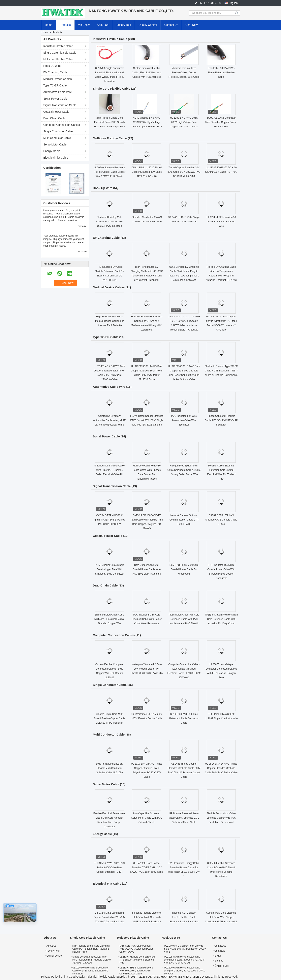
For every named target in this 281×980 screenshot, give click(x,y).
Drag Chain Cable (54, 118)
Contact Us (171, 25)
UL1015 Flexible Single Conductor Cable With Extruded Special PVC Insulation (90, 971)
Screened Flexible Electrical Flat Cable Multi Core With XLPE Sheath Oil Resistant (147, 917)
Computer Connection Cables (62, 125)
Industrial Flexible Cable (58, 46)
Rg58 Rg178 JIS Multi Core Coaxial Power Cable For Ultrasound (184, 569)
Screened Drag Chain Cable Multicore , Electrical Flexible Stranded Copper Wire (109, 619)
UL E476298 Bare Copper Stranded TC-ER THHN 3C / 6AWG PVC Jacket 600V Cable (147, 868)
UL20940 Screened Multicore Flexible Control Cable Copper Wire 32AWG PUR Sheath (109, 172)
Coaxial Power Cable (56, 112)
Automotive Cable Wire (58, 92)
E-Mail (218, 956)
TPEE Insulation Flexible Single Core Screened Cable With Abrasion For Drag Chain (221, 619)
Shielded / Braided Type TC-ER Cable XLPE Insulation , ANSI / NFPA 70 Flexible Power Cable (221, 371)
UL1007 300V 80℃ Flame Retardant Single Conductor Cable (184, 718)
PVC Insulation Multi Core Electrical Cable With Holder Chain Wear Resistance (147, 619)
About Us (103, 25)
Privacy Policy (50, 977)
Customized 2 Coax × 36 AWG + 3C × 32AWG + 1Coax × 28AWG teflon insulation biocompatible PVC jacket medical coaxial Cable (184, 325)
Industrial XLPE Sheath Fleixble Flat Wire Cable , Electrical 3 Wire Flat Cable (184, 917)
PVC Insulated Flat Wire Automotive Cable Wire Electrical (184, 420)
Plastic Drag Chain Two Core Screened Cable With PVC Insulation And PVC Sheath (184, 619)
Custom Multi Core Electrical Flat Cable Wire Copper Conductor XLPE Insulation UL (221, 917)
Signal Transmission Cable (60, 105)
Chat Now (191, 25)
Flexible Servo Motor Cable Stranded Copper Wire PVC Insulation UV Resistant (221, 818)
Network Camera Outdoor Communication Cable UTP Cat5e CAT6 (184, 520)
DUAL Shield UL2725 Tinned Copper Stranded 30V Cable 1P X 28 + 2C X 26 (147, 172)
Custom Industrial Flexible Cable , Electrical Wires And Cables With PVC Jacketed (147, 73)
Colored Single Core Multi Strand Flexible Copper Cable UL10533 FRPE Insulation (109, 718)
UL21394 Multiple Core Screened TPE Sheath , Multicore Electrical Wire (137, 960)
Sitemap (219, 961)
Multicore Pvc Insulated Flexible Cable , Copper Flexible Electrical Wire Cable (184, 73)
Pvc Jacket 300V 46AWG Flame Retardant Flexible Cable (221, 73)
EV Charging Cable (55, 72)
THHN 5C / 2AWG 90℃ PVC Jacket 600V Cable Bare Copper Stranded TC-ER (109, 868)
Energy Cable (52, 151)
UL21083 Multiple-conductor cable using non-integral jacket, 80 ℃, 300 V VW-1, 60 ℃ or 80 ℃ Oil (184, 960)
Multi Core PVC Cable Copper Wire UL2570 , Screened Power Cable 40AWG (136, 949)
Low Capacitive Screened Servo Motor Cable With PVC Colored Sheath (147, 818)
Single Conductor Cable (58, 131)
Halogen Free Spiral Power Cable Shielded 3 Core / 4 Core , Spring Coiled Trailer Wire (184, 470)
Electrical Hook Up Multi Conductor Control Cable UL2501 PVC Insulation (109, 222)
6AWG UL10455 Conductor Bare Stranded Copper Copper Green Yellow (221, 122)
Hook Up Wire (52, 66)
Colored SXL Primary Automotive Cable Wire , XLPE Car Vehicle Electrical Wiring (109, 420)
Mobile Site (221, 966)
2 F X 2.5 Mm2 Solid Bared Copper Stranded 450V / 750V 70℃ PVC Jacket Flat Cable (109, 917)
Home (49, 25)
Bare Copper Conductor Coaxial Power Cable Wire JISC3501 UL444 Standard (147, 569)
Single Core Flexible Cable (60, 53)
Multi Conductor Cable (57, 138)
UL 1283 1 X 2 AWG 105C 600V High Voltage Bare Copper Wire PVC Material (184, 122)
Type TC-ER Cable (55, 85)
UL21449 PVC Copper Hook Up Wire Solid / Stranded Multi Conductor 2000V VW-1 (185, 949)
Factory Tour (124, 25)
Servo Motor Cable (55, 144)
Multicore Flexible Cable (58, 59)
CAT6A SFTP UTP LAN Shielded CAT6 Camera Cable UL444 (221, 520)
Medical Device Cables (57, 79)
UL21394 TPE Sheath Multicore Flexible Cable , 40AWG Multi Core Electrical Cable (136, 971)
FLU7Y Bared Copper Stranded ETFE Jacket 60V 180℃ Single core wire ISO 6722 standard (147, 420)
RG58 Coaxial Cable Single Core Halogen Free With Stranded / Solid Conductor (109, 569)
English (233, 3)
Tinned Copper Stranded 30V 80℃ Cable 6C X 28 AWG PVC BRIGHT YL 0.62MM (184, 172)
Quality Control (148, 25)
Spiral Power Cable (55, 99)
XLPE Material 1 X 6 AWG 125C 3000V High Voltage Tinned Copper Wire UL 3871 (147, 122)
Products (65, 25)
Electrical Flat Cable (56, 158)
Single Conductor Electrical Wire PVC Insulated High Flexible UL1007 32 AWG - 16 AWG (92, 960)
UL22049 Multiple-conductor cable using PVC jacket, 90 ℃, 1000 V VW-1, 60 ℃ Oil (185, 971)
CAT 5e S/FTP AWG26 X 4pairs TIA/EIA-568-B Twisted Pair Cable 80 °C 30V (109, 520)
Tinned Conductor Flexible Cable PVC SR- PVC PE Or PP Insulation (221, 420)
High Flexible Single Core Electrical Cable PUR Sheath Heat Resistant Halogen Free (109, 122)
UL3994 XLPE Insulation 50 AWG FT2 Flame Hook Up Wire (221, 222)
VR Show (84, 25)
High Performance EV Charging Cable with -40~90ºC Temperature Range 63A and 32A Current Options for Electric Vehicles (147, 276)
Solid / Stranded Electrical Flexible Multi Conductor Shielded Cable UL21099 (109, 768)
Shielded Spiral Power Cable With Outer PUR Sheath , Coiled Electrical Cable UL (109, 470)
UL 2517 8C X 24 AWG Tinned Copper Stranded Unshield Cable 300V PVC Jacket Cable (221, 768)
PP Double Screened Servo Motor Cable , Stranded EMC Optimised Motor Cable (184, 818)
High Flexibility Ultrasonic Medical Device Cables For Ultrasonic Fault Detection (109, 321)
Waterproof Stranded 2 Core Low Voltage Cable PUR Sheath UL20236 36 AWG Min (147, 669)
